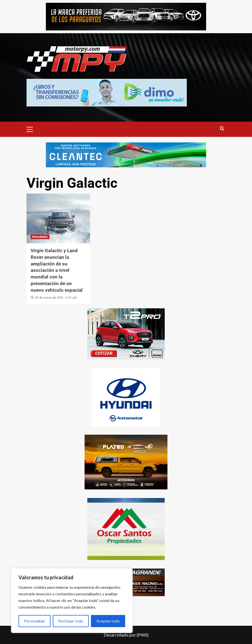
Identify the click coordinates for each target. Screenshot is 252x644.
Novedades (40, 237)
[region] (72, 601)
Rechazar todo (71, 621)
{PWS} (143, 635)
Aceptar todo (108, 621)
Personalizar (35, 621)
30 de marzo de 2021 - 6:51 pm (56, 298)
